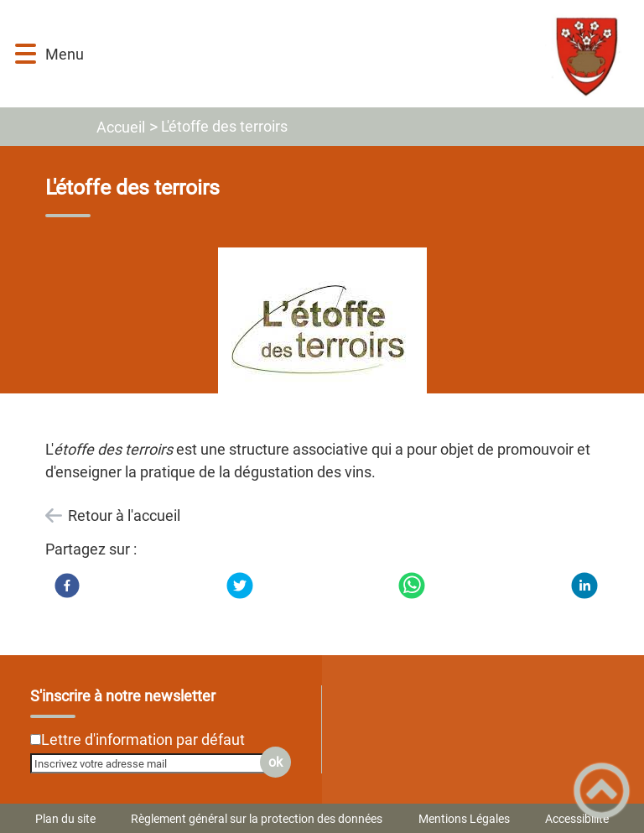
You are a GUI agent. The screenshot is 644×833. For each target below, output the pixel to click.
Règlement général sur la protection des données (257, 819)
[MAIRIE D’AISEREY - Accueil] (363, 54)
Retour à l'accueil (124, 515)
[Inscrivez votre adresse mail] (153, 763)
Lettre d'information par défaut (143, 739)
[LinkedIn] (584, 586)
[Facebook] (67, 586)
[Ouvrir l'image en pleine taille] (322, 334)
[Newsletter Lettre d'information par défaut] (36, 739)
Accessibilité (577, 819)
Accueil (121, 127)
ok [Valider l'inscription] (275, 762)
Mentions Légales (464, 819)
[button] (26, 54)
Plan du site (65, 819)
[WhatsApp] (412, 586)
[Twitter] (240, 586)
